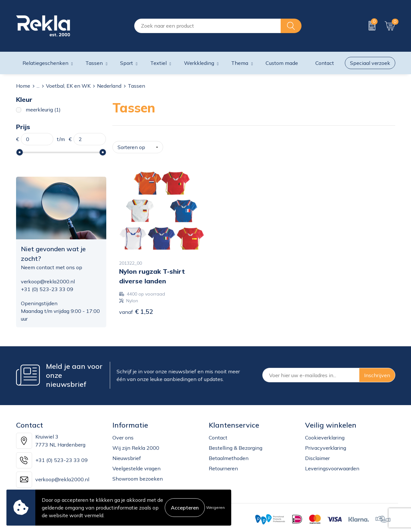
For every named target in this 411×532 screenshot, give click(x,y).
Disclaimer (317, 455)
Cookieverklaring (325, 434)
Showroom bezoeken (138, 475)
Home (23, 86)
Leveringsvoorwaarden (332, 465)
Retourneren (223, 465)
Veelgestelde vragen (136, 465)
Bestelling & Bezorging (236, 445)
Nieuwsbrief (127, 455)
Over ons (123, 434)
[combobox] (208, 26)
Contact (218, 434)
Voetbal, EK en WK (68, 86)
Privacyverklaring (326, 445)
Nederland (109, 86)
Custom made (282, 63)
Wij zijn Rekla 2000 (136, 445)
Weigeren (215, 507)
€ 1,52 (136, 307)
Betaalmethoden (229, 455)
